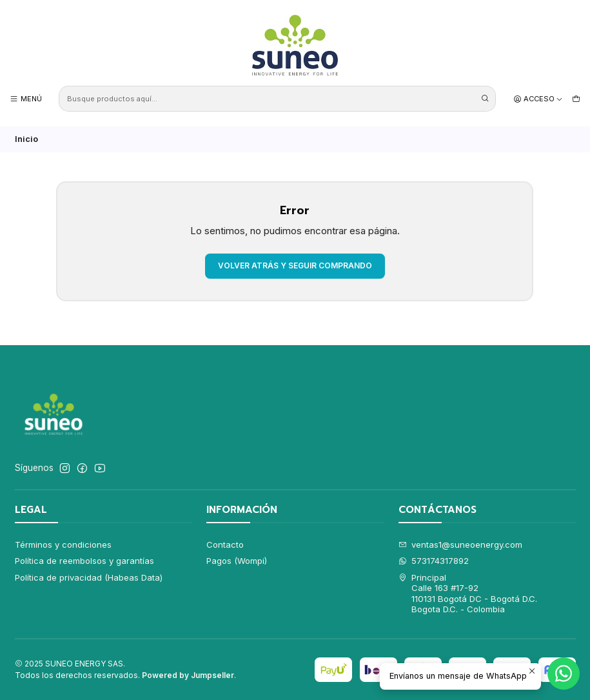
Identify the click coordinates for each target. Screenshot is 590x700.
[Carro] (576, 99)
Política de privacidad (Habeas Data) (89, 577)
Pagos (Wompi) (237, 561)
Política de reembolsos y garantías (84, 561)
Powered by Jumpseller (188, 675)
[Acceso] (538, 99)
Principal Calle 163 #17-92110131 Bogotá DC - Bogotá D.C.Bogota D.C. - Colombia (468, 593)
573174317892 (434, 561)
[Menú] (26, 99)
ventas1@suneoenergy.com (461, 545)
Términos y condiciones (63, 545)
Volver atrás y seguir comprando (295, 265)
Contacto (225, 545)
